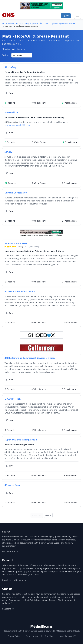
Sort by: (6, 55)
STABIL (8, 152)
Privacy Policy (14, 636)
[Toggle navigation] (77, 16)
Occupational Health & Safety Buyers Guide (22, 23)
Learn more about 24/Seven (17, 125)
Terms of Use (32, 636)
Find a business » (10, 552)
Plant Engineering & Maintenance (60, 23)
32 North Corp (12, 485)
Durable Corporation (16, 193)
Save (10, 93)
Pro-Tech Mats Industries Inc (20, 291)
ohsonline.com (68, 636)
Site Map (49, 636)
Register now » (9, 609)
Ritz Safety (10, 67)
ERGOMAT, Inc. (13, 399)
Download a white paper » (14, 580)
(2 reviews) (34, 247)
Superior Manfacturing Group (21, 440)
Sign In (66, 16)
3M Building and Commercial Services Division (30, 358)
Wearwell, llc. (12, 112)
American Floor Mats (16, 243)
